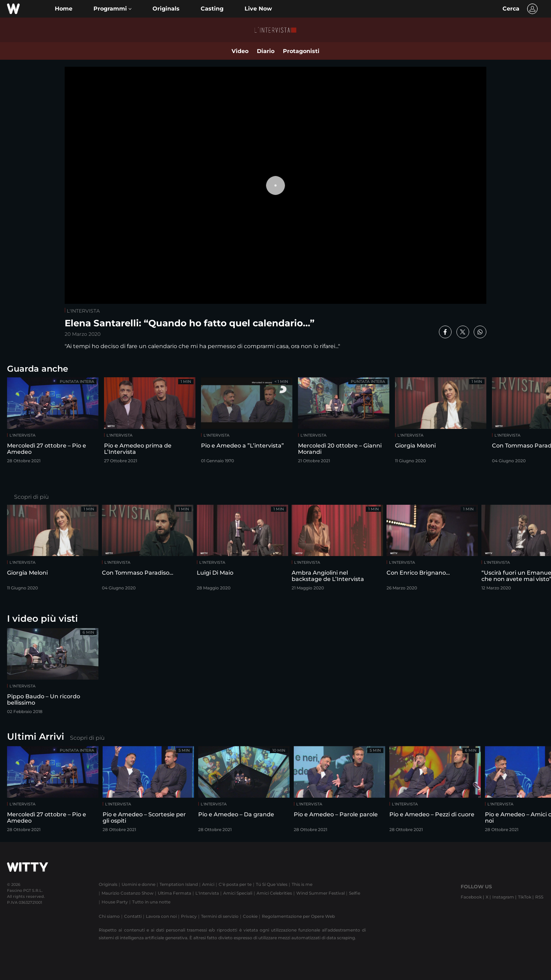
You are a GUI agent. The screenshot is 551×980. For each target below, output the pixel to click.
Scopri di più (31, 497)
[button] (112, 9)
